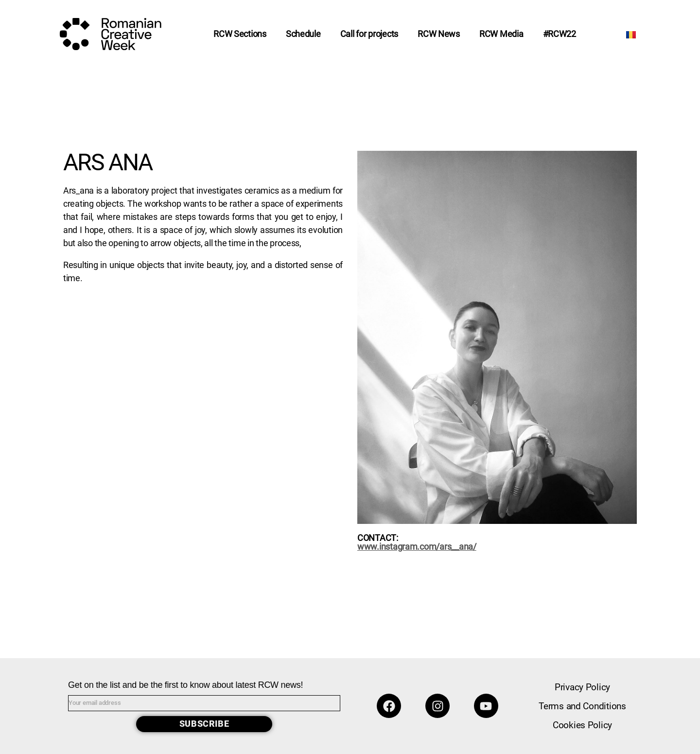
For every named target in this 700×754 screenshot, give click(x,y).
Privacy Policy (582, 687)
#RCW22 (560, 34)
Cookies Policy (582, 725)
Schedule (303, 34)
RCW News (439, 34)
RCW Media (501, 34)
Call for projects (369, 34)
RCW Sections (240, 34)
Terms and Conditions (582, 706)
